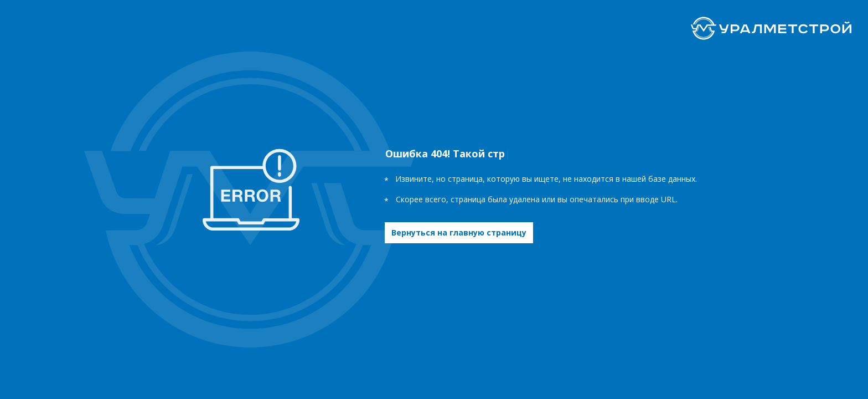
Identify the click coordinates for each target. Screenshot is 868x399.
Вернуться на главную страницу (459, 232)
